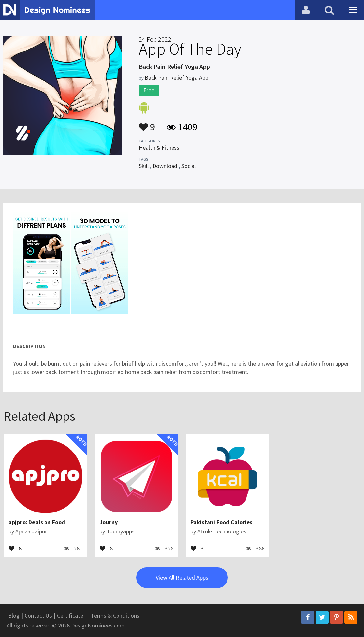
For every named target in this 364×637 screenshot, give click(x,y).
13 (197, 548)
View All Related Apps (182, 578)
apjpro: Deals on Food (37, 522)
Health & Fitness (159, 148)
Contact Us (38, 616)
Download (165, 166)
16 (15, 548)
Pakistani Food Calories (221, 522)
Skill (144, 166)
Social (189, 166)
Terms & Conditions (115, 616)
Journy (109, 522)
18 (106, 548)
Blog (14, 616)
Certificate (70, 616)
